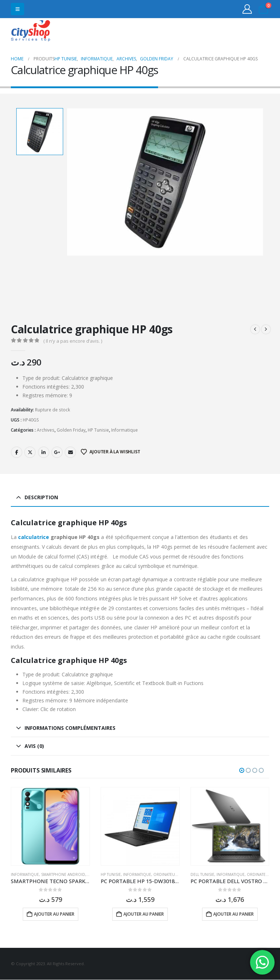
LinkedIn (44, 452)
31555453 (241, 32)
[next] (266, 329)
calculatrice (33, 537)
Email (70, 452)
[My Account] (247, 9)
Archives (46, 430)
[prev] (255, 329)
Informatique (124, 430)
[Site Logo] (31, 32)
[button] (17, 9)
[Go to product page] (50, 827)
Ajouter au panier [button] (54, 914)
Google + (57, 452)
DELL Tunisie (202, 874)
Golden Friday (71, 430)
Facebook (17, 452)
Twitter (30, 452)
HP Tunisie (98, 430)
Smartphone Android (63, 874)
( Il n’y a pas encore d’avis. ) (73, 341)
